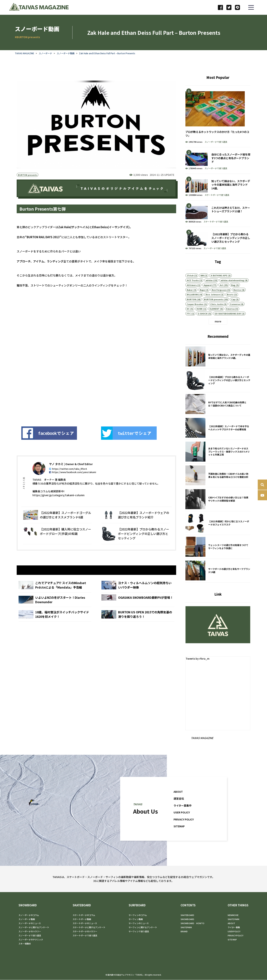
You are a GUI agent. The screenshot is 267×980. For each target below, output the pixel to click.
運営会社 (179, 808)
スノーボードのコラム (29, 915)
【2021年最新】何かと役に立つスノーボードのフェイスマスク (218, 532)
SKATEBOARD (82, 906)
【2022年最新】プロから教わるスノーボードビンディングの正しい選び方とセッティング (135, 543)
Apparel (208, 294)
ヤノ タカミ (56, 474)
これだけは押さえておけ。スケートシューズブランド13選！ (218, 214)
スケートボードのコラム (84, 915)
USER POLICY (183, 822)
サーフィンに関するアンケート (143, 927)
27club (190, 285)
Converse (235, 313)
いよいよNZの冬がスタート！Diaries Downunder (55, 610)
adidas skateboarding (232, 289)
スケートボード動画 (82, 919)
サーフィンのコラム (138, 915)
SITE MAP (232, 940)
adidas (209, 289)
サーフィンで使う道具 (139, 932)
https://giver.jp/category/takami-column (58, 505)
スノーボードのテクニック (31, 940)
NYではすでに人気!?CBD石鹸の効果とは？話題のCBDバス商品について (218, 414)
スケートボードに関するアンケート (89, 927)
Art (221, 294)
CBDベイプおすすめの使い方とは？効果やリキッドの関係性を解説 (218, 509)
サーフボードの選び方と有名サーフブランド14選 (218, 580)
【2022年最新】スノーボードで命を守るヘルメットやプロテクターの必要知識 (218, 437)
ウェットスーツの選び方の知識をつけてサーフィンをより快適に (218, 556)
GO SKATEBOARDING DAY (228, 323)
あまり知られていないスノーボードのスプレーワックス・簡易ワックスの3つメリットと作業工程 (218, 461)
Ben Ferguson (219, 299)
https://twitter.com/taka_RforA (68, 478)
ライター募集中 (183, 815)
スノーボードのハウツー (30, 932)
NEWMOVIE (233, 915)
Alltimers (192, 294)
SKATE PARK (234, 919)
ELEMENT (214, 318)
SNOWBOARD (28, 906)
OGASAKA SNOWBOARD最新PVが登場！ (138, 610)
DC (188, 318)
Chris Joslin (217, 313)
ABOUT (178, 801)
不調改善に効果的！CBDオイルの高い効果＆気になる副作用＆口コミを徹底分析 (218, 485)
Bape (202, 299)
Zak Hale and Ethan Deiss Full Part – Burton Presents (107, 53)
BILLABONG (193, 304)
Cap (233, 309)
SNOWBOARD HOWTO (192, 923)
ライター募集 (234, 927)
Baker (190, 299)
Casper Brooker (195, 313)
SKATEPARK (186, 927)
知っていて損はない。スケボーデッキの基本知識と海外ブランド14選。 (218, 187)
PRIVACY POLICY (185, 829)
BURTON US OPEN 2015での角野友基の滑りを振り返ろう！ (138, 625)
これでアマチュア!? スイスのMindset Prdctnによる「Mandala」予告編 (55, 596)
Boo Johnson (213, 304)
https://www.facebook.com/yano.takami (73, 481)
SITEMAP (180, 836)
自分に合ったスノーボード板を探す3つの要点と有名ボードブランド (218, 160)
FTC (189, 323)
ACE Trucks (193, 289)
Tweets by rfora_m (198, 659)
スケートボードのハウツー (85, 932)
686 (202, 285)
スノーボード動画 (66, 53)
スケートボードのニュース (85, 923)
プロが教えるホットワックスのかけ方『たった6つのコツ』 (218, 116)
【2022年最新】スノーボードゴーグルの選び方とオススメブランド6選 (57, 525)
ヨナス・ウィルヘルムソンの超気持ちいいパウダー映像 (138, 596)
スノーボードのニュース (30, 923)
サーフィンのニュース (139, 923)
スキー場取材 (25, 944)
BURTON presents (28, 175)
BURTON (191, 309)
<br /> (83, 358)
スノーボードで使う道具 (216, 142)
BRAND (184, 932)
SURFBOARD (137, 906)
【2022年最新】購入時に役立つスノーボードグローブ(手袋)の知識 (57, 543)
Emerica (230, 318)
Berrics (237, 299)
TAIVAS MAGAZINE (24, 53)
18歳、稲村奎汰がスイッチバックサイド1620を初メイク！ (55, 625)
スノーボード (45, 53)
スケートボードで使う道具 (217, 195)
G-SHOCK (203, 323)
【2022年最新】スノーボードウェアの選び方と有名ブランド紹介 (135, 525)
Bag (233, 294)
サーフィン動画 (136, 919)
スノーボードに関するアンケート (34, 927)
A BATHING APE (219, 285)
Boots (230, 304)
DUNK (200, 318)
